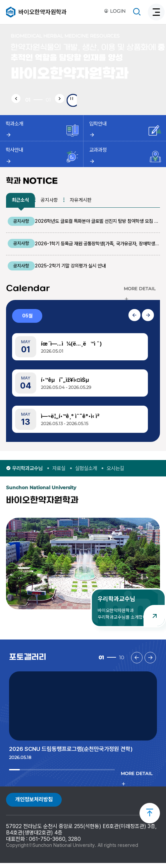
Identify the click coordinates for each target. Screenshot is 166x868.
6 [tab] (61, 779)
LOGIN (115, 11)
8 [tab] (82, 779)
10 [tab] (103, 779)
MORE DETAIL (140, 294)
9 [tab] (93, 779)
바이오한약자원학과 (43, 12)
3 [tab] (29, 779)
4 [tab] (40, 779)
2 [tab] (19, 779)
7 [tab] (72, 779)
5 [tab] (50, 779)
